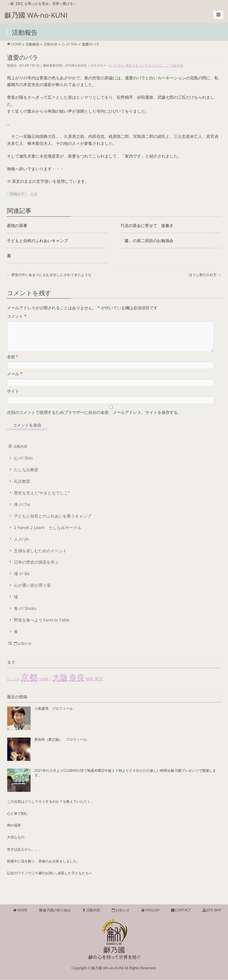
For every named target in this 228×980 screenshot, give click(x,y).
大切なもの (16, 844)
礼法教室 (22, 488)
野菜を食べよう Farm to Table (42, 627)
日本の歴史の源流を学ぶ (36, 569)
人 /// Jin (22, 546)
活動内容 (177, 65)
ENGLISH (150, 910)
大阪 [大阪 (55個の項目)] (60, 684)
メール (15, 381)
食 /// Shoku (25, 615)
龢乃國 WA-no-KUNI (36, 15)
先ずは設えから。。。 (24, 856)
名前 (13, 364)
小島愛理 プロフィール (54, 715)
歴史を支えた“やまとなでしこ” (147, 65)
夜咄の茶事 (17, 225)
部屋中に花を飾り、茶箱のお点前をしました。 (44, 868)
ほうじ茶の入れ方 (205, 275)
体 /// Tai (22, 511)
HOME (20, 910)
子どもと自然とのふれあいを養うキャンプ (53, 523)
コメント (17, 316)
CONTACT (181, 910)
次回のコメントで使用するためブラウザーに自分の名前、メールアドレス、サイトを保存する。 (94, 419)
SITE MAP (212, 910)
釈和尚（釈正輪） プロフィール (61, 746)
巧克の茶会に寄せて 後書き (147, 225)
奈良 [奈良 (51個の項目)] (77, 684)
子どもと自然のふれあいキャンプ (37, 241)
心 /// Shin (116, 65)
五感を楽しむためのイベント (40, 558)
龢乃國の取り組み (54, 910)
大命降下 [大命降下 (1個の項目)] (45, 686)
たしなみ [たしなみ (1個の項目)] (13, 686)
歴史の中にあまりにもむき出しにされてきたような (49, 275)
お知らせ (23, 650)
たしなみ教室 (26, 477)
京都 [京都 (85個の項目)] (29, 684)
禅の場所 (14, 832)
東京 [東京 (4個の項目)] (99, 685)
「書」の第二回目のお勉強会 (147, 241)
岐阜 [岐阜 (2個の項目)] (90, 686)
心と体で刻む (17, 820)
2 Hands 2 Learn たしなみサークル (48, 534)
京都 (34, 194)
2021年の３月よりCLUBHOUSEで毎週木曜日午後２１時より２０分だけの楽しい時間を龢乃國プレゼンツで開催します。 (125, 780)
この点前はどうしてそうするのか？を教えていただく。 (51, 808)
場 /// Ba (22, 580)
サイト (13, 398)
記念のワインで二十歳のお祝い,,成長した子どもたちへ (50, 880)
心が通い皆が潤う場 (32, 592)
